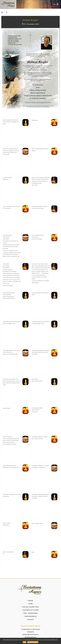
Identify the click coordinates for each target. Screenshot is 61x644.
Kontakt (30, 604)
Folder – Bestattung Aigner (30, 613)
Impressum (30, 619)
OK (25, 642)
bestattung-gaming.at (31, 637)
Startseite (30, 601)
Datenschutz (33, 642)
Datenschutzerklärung (30, 616)
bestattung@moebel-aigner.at (31, 635)
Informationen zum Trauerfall (30, 610)
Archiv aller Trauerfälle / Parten (30, 607)
